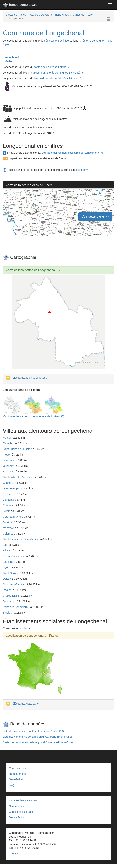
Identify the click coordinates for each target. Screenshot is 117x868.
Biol (5, 545)
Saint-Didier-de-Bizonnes (18, 477)
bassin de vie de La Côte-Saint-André (57, 78)
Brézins (8, 522)
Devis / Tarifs (16, 817)
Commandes (16, 806)
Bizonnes (9, 472)
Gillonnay (9, 466)
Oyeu (6, 567)
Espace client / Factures (23, 800)
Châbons (8, 505)
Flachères (9, 494)
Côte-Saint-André (13, 517)
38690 (7, 61)
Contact (13, 854)
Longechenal (11, 58)
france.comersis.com (22, 5)
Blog (12, 785)
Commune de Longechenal (44, 33)
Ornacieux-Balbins (14, 584)
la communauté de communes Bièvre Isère (59, 73)
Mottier (7, 438)
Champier (9, 483)
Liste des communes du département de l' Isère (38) (33, 731)
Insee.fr (82, 170)
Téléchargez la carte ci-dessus (26, 378)
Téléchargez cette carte (22, 704)
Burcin (7, 511)
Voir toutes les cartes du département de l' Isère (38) (33, 416)
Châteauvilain (11, 596)
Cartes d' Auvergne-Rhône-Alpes (49, 15)
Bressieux (9, 601)
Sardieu (8, 613)
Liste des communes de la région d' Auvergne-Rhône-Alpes (38, 737)
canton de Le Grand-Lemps (52, 67)
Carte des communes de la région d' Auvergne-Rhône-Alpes (38, 742)
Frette (7, 455)
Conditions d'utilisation (22, 812)
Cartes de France (16, 15)
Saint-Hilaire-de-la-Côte (17, 449)
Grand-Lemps (11, 488)
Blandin (8, 562)
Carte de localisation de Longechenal (31, 270)
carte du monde (18, 774)
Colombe (8, 534)
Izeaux (7, 590)
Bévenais (9, 460)
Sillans (7, 551)
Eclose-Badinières (14, 556)
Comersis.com (17, 768)
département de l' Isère (58, 41)
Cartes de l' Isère (83, 15)
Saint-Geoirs (11, 573)
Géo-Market (16, 779)
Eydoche (8, 443)
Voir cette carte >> (95, 216)
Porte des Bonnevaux (16, 607)
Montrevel (9, 528)
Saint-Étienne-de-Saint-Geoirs (21, 539)
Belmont (8, 500)
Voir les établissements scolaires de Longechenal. (72, 153)
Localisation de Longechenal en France (32, 636)
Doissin (8, 579)
